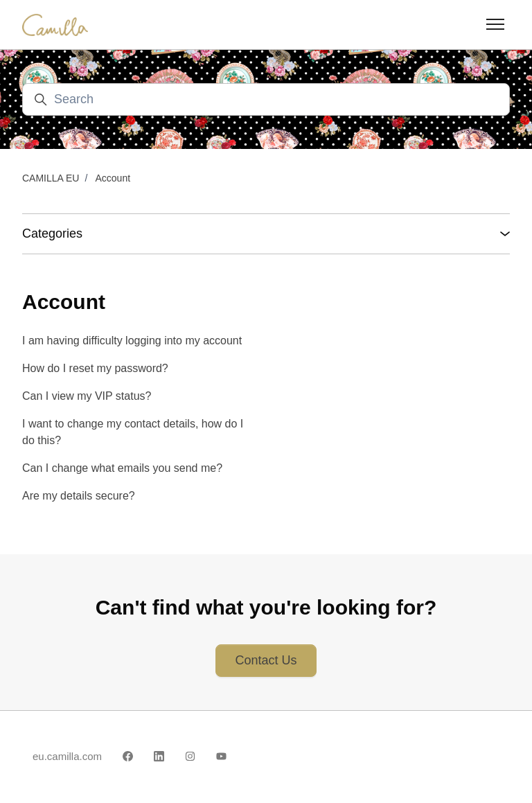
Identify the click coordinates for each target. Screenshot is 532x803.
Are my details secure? (79, 496)
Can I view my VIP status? (87, 396)
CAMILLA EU (51, 178)
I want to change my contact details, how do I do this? (133, 432)
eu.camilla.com (67, 756)
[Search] (266, 99)
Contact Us (266, 660)
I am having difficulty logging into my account (132, 341)
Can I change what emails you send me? (122, 468)
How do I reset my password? (95, 368)
